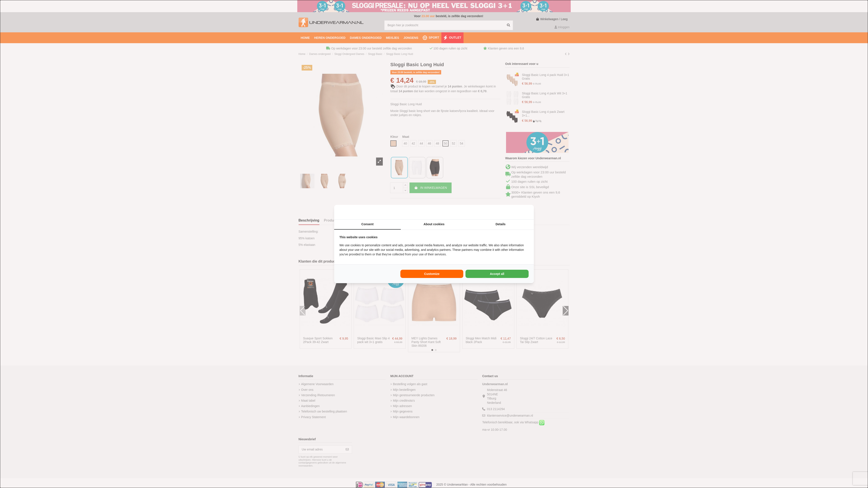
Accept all (497, 274)
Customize (432, 274)
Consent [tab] (367, 224)
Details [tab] (501, 224)
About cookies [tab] (434, 224)
